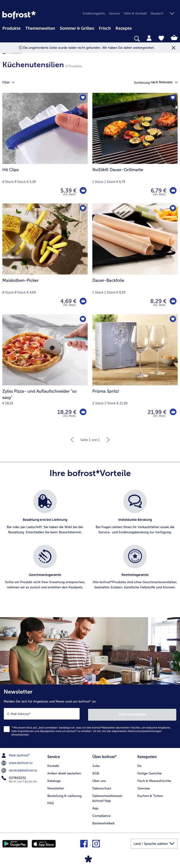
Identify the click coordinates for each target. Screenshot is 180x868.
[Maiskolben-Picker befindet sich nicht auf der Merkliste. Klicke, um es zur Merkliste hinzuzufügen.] (83, 209)
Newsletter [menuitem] (56, 787)
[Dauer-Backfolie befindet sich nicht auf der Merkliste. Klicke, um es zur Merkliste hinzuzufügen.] (173, 209)
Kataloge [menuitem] (54, 780)
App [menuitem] (95, 807)
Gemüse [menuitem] (144, 787)
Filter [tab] (11, 83)
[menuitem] (11, 28)
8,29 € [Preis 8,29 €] (158, 301)
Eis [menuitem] (139, 765)
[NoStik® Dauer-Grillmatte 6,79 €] (135, 148)
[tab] (149, 38)
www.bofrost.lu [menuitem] (17, 762)
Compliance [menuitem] (101, 815)
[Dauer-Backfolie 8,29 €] (135, 259)
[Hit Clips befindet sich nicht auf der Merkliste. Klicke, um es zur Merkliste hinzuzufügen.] (83, 98)
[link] (19, 15)
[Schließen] (174, 48)
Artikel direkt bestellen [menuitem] (64, 772)
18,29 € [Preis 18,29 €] (67, 412)
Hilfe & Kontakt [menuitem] (135, 13)
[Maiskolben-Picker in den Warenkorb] (83, 301)
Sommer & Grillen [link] (77, 28)
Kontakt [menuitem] (53, 765)
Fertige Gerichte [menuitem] (150, 772)
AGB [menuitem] (96, 772)
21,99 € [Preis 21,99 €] (157, 412)
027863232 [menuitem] (14, 777)
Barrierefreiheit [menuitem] (103, 822)
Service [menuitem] (114, 13)
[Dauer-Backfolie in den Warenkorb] (173, 301)
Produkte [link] (11, 28)
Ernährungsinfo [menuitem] (94, 13)
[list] (90, 545)
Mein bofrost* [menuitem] (16, 755)
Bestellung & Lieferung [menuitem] (64, 795)
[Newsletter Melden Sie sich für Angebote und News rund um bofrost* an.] (90, 716)
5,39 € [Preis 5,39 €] (68, 190)
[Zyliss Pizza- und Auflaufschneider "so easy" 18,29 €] (45, 370)
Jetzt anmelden (132, 714)
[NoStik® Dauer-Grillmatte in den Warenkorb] (173, 191)
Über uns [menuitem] (99, 780)
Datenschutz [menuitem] (102, 787)
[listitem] (45, 515)
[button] (164, 14)
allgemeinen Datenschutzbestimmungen (137, 730)
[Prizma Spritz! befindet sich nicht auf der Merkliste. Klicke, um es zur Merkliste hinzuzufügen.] (173, 319)
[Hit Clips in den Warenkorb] (83, 191)
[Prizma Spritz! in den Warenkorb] (173, 412)
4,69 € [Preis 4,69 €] (68, 301)
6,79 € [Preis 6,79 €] (158, 190)
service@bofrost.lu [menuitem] (20, 770)
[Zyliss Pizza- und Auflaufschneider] (83, 412)
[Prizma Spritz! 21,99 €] (135, 370)
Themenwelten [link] (40, 28)
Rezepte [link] (124, 28)
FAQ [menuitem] (51, 802)
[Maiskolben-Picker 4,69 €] (45, 259)
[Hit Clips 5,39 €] (45, 148)
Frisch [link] (105, 28)
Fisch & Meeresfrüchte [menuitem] (154, 780)
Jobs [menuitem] (96, 765)
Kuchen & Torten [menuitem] (150, 795)
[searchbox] (5, 39)
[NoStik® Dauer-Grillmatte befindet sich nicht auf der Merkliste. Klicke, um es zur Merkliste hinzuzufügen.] (173, 98)
